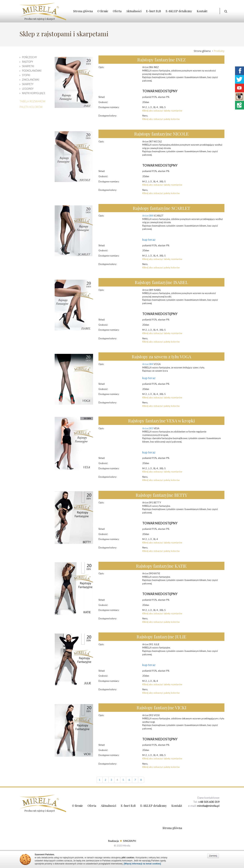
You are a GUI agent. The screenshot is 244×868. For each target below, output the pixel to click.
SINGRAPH (130, 841)
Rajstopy (27, 62)
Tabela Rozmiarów (33, 101)
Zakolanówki (31, 80)
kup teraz (149, 239)
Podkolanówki (32, 71)
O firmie (103, 11)
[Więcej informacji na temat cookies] (142, 864)
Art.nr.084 (148, 364)
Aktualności (134, 11)
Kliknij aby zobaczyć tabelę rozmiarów (162, 111)
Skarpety (28, 84)
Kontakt (202, 11)
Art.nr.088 (148, 216)
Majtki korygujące (34, 93)
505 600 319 (212, 802)
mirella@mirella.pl (208, 806)
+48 (201, 802)
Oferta (117, 11)
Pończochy (29, 57)
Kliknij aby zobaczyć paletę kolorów (161, 119)
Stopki (26, 75)
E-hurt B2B (154, 11)
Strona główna (83, 11)
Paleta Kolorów (31, 107)
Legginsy (28, 89)
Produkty (219, 51)
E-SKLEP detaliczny (179, 11)
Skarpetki (28, 66)
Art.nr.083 (148, 428)
